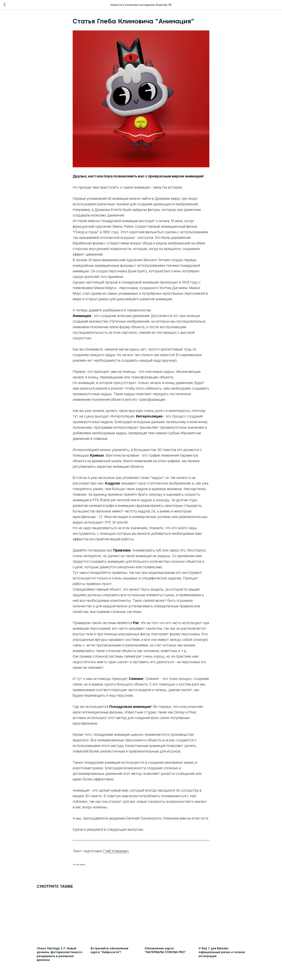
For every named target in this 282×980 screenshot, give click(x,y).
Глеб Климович (116, 851)
